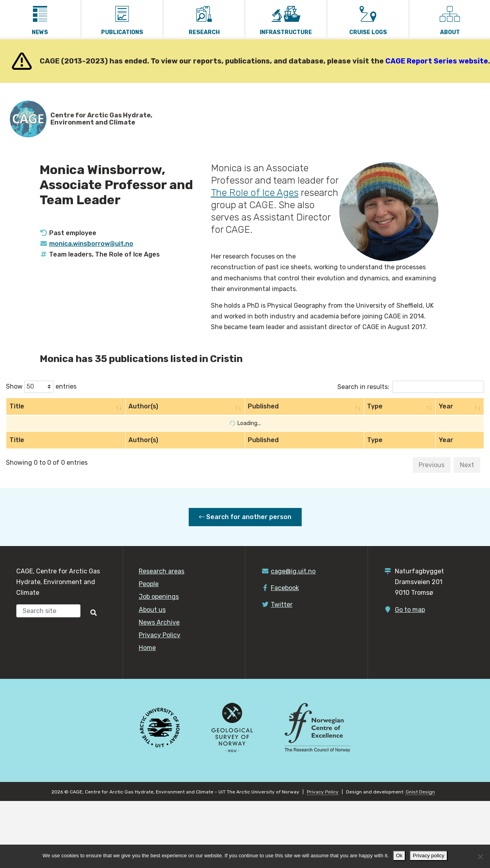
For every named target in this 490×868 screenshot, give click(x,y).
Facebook (285, 588)
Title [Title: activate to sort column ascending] (17, 406)
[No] (480, 857)
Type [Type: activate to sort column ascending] (375, 406)
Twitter (282, 605)
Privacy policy (428, 856)
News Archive (159, 622)
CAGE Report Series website (437, 61)
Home (147, 648)
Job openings (159, 597)
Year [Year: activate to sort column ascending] (446, 406)
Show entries (41, 387)
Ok (399, 856)
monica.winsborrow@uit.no (91, 244)
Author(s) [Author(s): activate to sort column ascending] (143, 406)
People (149, 584)
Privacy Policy (160, 635)
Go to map (410, 610)
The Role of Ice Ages (255, 193)
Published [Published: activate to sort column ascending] (263, 406)
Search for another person (245, 517)
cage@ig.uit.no (293, 571)
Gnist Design (420, 792)
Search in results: (411, 387)
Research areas (162, 571)
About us (152, 610)
